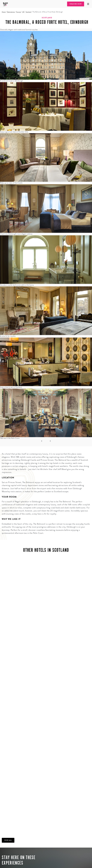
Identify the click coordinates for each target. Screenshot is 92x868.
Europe (19, 12)
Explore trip (13, 863)
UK (23, 12)
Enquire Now (76, 4)
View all (8, 785)
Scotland (29, 12)
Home (4, 12)
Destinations (11, 12)
